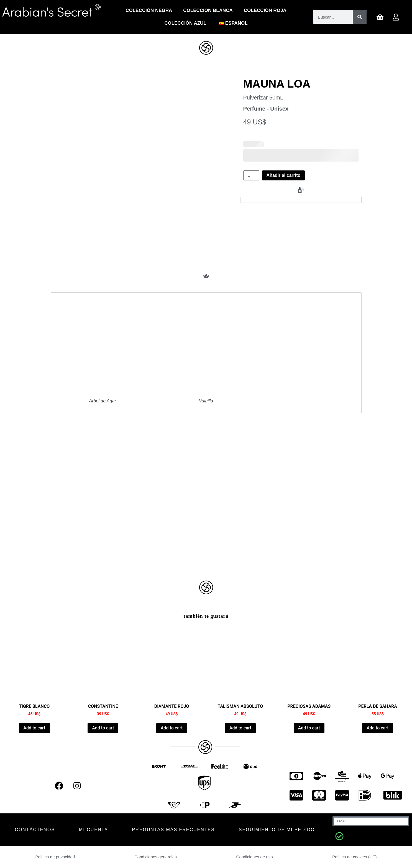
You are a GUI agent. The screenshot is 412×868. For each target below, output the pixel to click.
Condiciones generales (156, 857)
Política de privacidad (55, 857)
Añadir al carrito (284, 175)
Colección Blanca (208, 10)
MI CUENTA (94, 830)
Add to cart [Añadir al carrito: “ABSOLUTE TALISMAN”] (240, 728)
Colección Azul (185, 23)
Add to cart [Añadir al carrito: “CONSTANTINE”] (103, 728)
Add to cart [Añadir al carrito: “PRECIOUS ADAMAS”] (309, 728)
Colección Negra (149, 10)
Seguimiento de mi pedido (277, 830)
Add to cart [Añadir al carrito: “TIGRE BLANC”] (34, 728)
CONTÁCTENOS (35, 830)
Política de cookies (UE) (355, 857)
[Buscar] (360, 17)
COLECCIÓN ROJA (265, 10)
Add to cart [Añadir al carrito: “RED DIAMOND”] (172, 728)
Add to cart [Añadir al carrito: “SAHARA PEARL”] (378, 728)
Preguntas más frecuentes (173, 830)
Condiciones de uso (254, 857)
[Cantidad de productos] (251, 175)
